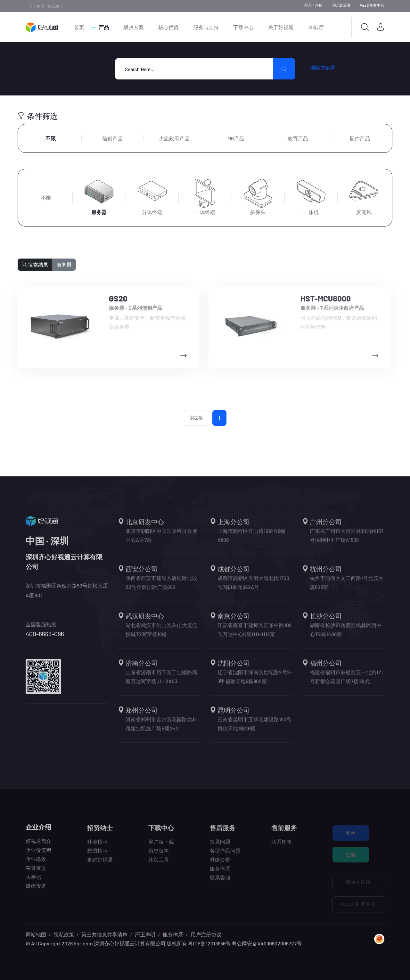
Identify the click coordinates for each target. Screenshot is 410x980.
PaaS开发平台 (372, 5)
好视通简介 (38, 846)
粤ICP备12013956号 (209, 943)
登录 (308, 5)
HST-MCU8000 (321, 298)
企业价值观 (38, 855)
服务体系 (173, 934)
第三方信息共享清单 (104, 934)
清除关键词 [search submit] (323, 67)
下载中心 (243, 27)
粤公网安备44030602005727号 (267, 943)
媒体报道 (36, 890)
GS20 (114, 298)
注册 (319, 5)
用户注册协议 (206, 934)
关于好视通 (281, 27)
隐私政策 (64, 934)
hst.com (83, 943)
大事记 (33, 881)
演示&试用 (341, 5)
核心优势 (168, 27)
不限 (51, 138)
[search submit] (284, 69)
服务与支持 (206, 27)
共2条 (197, 418)
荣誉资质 (36, 873)
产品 (104, 27)
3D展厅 (316, 27)
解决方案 (134, 27)
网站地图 (36, 934)
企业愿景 (36, 864)
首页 (79, 27)
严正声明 (145, 934)
